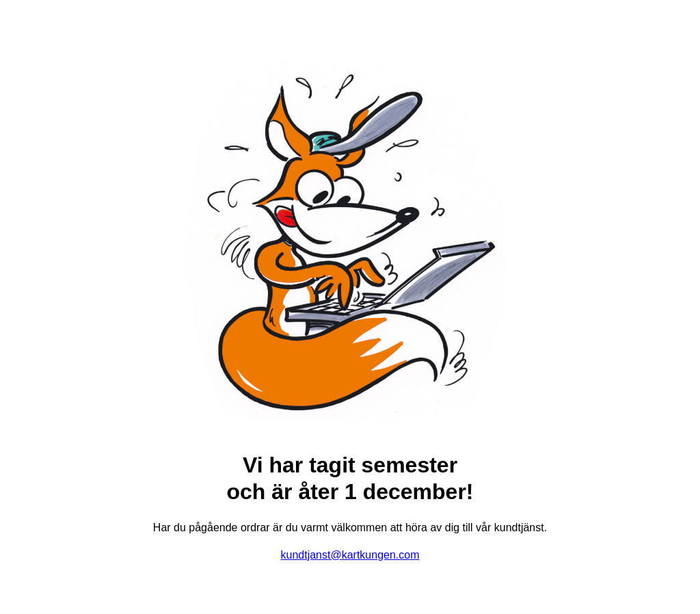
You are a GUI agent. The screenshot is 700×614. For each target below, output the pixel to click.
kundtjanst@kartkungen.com (350, 555)
